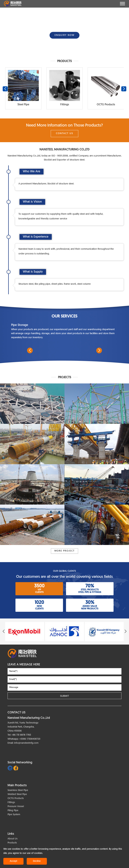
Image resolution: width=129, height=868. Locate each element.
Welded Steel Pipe (17, 794)
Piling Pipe (13, 811)
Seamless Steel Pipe (18, 790)
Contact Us (64, 134)
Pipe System (14, 815)
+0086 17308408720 (30, 739)
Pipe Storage (20, 325)
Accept (13, 861)
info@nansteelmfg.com (26, 743)
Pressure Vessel (16, 807)
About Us (13, 839)
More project (64, 551)
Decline (37, 861)
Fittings (11, 802)
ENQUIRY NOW (64, 35)
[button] (63, 51)
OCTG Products (16, 798)
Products (12, 843)
